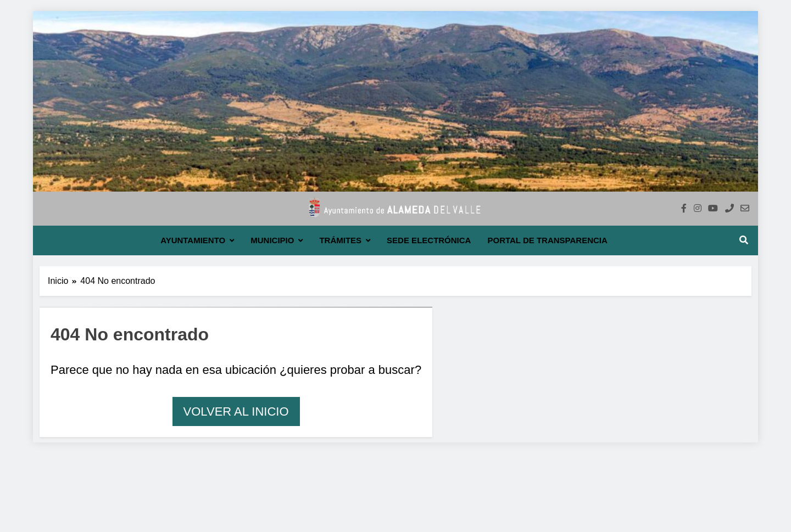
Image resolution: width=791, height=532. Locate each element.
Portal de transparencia (547, 240)
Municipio (272, 240)
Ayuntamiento (193, 240)
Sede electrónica (429, 240)
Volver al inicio (236, 411)
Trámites (340, 240)
